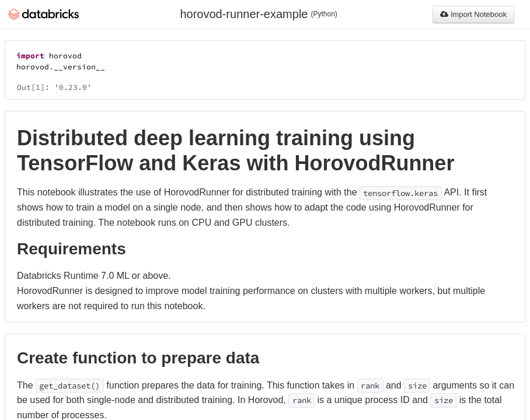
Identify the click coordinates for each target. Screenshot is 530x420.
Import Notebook (473, 14)
